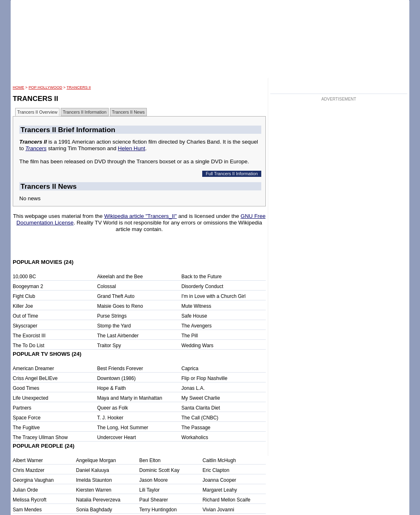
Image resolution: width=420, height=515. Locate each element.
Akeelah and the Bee (120, 277)
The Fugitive (26, 428)
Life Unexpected (31, 398)
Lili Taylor (150, 490)
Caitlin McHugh (219, 460)
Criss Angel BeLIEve (35, 378)
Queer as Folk (113, 408)
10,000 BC (24, 277)
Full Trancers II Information (232, 174)
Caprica (190, 369)
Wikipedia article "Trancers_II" (140, 216)
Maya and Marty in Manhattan (130, 398)
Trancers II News (128, 112)
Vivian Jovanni (218, 510)
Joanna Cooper (219, 480)
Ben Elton (150, 460)
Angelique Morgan (96, 460)
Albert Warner (28, 460)
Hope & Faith (112, 388)
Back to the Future (201, 277)
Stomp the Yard (114, 326)
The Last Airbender (118, 336)
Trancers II (79, 87)
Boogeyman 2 (28, 286)
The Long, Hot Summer (123, 428)
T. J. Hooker (110, 418)
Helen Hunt (131, 148)
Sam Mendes (27, 510)
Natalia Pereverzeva (98, 500)
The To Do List (29, 346)
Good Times (26, 388)
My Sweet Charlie (201, 398)
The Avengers (196, 326)
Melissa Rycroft (30, 500)
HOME (18, 87)
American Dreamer (33, 369)
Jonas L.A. (193, 388)
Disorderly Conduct (202, 286)
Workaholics (195, 437)
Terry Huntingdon (158, 510)
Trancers (36, 148)
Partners (22, 408)
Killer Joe (23, 306)
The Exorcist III (29, 336)
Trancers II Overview (37, 112)
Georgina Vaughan (33, 480)
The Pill (189, 336)
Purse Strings (112, 316)
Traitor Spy (109, 346)
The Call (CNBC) (200, 418)
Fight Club (24, 296)
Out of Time (25, 316)
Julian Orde (25, 490)
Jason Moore (154, 480)
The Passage (196, 428)
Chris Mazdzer (29, 470)
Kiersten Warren (94, 490)
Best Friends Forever (120, 369)
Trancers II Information (85, 112)
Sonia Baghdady (94, 510)
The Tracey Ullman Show (40, 437)
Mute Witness (196, 306)
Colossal (107, 286)
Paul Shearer (154, 500)
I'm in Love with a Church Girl (213, 296)
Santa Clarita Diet (201, 408)
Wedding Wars (197, 346)
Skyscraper (25, 326)
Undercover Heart (117, 437)
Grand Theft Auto (116, 296)
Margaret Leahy (220, 490)
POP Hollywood (46, 87)
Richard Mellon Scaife (227, 500)
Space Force (27, 418)
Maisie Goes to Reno (120, 306)
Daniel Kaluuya (92, 470)
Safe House (194, 316)
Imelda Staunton (94, 480)
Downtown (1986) (116, 378)
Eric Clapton (216, 470)
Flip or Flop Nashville (204, 378)
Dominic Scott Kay (160, 470)
